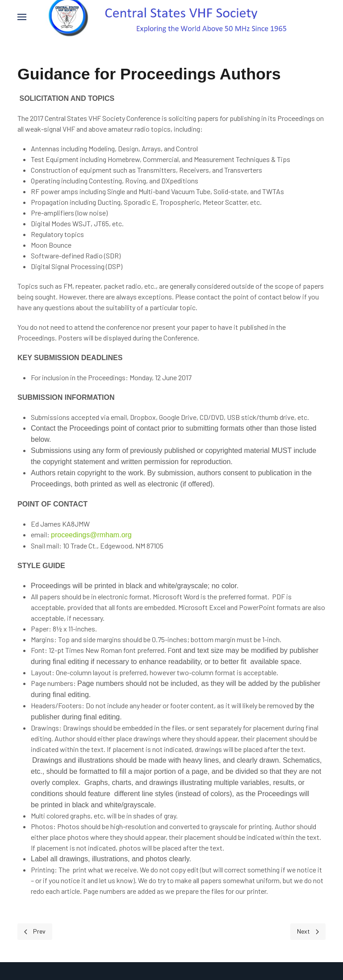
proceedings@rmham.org (91, 535)
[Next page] (308, 932)
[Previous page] (35, 932)
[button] (22, 17)
